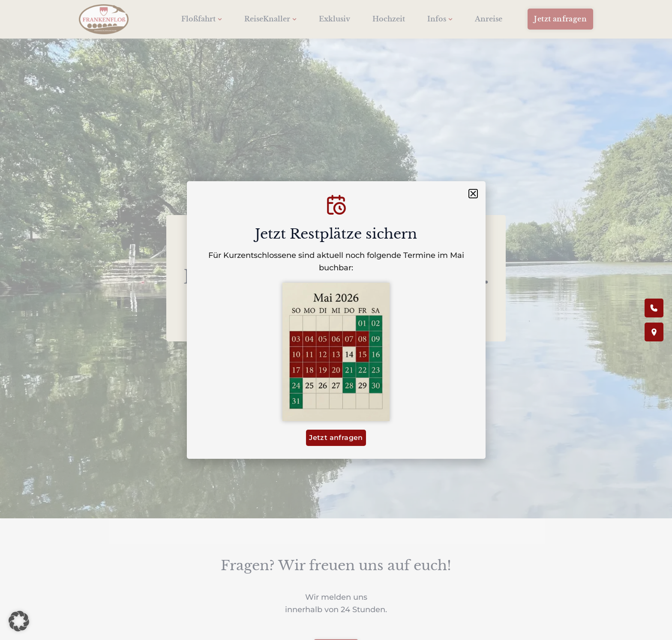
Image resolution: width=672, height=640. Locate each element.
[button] (19, 621)
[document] (336, 320)
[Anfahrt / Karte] (654, 332)
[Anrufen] (654, 308)
